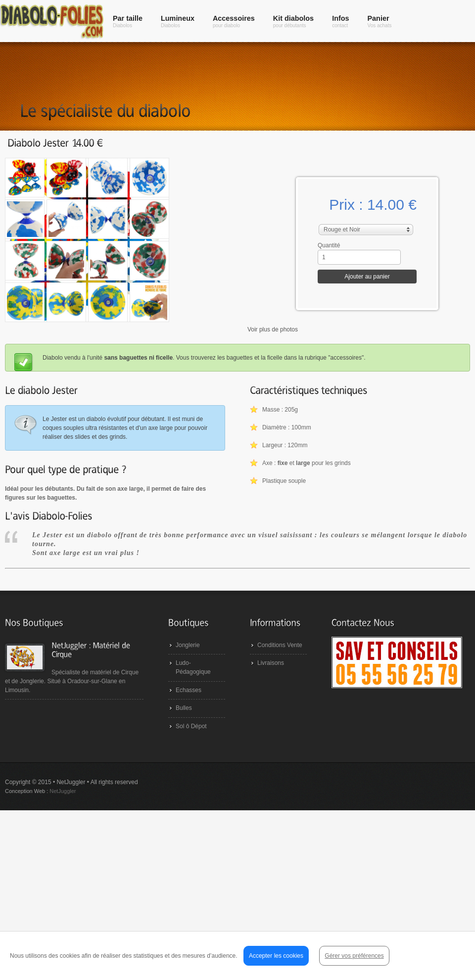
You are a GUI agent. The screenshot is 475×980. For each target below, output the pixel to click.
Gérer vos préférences (354, 956)
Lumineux (178, 21)
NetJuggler (63, 791)
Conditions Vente (280, 645)
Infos (340, 21)
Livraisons (271, 663)
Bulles (184, 708)
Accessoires (234, 21)
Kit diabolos (293, 21)
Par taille (128, 21)
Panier (380, 21)
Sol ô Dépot (191, 726)
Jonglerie (188, 645)
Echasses (189, 690)
